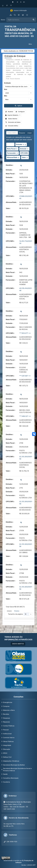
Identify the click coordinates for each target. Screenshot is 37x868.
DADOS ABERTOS (18, 644)
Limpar (30, 133)
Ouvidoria (6, 782)
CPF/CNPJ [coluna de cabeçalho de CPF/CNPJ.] (24, 153)
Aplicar (18, 106)
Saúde (5, 774)
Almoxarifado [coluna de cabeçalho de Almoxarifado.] (12, 157)
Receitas (6, 714)
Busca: (3, 20)
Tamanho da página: (16, 614)
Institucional (7, 734)
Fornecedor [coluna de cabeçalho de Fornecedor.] (11, 153)
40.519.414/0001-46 (26, 289)
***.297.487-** (25, 376)
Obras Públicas (8, 741)
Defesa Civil (7, 757)
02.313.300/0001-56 (26, 458)
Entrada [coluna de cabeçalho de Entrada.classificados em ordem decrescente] (19, 144)
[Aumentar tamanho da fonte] (24, 2)
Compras (6, 706)
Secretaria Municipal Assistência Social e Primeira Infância (17, 769)
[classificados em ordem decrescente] (25, 145)
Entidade (7, 83)
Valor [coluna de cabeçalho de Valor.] (24, 157)
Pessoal (6, 730)
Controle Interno (9, 738)
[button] (31, 86)
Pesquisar (22, 133)
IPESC (5, 753)
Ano (6, 89)
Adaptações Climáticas (11, 761)
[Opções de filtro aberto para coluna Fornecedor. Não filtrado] (17, 153)
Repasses (6, 722)
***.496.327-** (25, 416)
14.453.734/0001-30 (26, 242)
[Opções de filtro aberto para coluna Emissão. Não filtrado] (28, 149)
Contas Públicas (9, 726)
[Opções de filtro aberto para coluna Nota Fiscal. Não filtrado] (17, 149)
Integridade (7, 745)
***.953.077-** (25, 333)
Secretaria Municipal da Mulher (14, 765)
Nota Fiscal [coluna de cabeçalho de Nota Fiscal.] (11, 149)
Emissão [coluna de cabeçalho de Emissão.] (23, 149)
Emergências (8, 702)
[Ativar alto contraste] (13, 2)
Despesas (7, 718)
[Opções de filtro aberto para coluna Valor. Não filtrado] (27, 158)
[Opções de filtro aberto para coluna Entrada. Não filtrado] (23, 145)
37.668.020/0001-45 (26, 197)
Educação (7, 749)
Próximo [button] (17, 611)
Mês (6, 96)
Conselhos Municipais (11, 778)
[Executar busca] (34, 20)
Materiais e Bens (9, 710)
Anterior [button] (9, 611)
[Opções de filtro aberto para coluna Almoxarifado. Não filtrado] (19, 158)
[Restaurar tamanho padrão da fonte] (21, 2)
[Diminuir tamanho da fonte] (18, 2)
